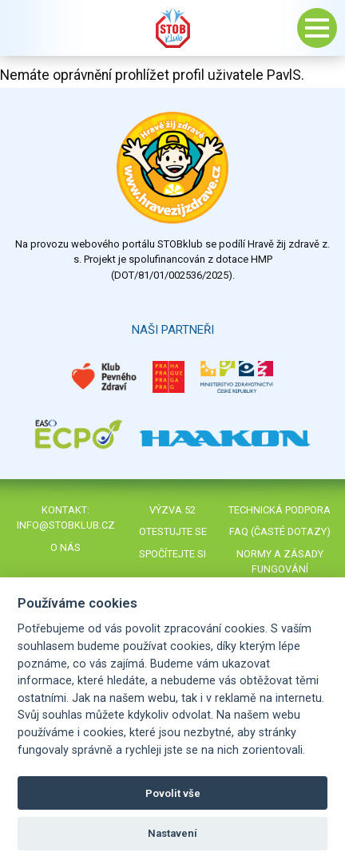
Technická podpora (280, 510)
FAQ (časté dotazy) (280, 531)
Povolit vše (173, 793)
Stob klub (172, 28)
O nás (65, 547)
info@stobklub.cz (66, 525)
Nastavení (172, 833)
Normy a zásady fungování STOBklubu (280, 569)
